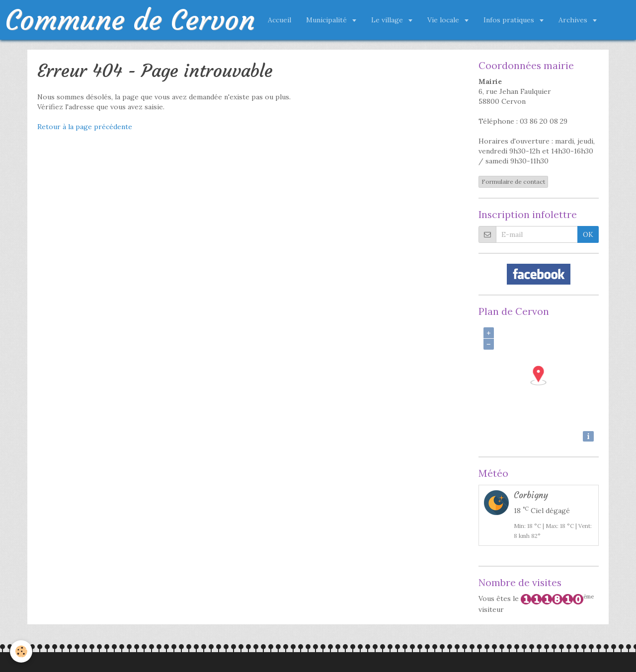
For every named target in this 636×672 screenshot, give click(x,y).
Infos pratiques (510, 20)
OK (588, 234)
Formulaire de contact (513, 182)
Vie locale (444, 20)
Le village (388, 20)
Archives (574, 20)
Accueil (279, 20)
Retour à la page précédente (85, 127)
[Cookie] (21, 651)
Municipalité (327, 20)
